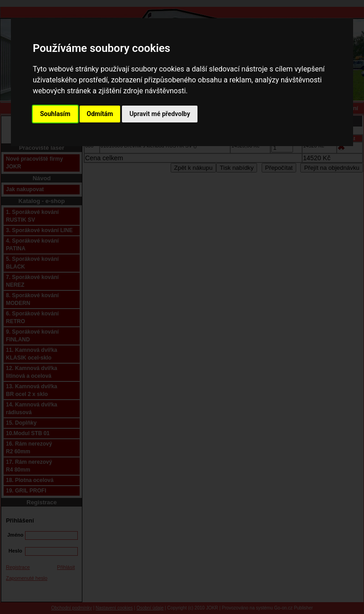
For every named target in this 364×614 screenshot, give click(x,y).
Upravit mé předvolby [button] (159, 114)
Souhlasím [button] (55, 114)
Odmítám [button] (100, 114)
